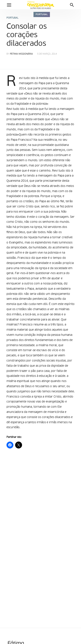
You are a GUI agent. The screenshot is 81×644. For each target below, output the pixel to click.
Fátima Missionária (21, 54)
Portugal (42, 14)
